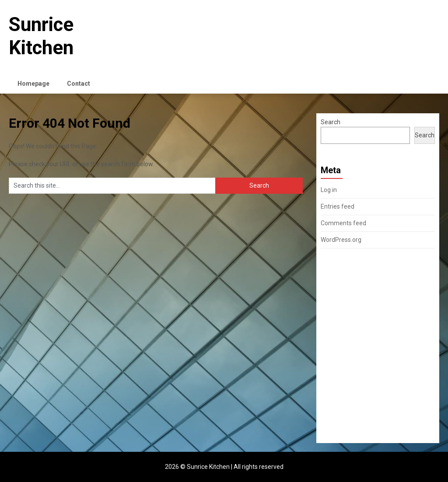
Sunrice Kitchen (41, 36)
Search (331, 122)
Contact (79, 84)
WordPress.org (341, 240)
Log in (329, 190)
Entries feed (338, 206)
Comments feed (343, 223)
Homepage (33, 84)
